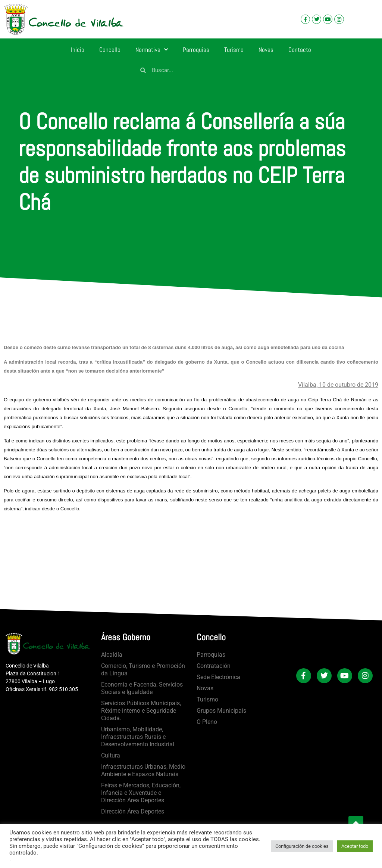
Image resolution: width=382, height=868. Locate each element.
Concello (110, 50)
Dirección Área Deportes (133, 811)
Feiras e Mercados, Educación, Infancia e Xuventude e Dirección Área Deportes (141, 793)
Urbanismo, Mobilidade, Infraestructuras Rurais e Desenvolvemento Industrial (138, 737)
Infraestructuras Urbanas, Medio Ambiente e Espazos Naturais (143, 770)
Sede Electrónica (218, 677)
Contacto (300, 50)
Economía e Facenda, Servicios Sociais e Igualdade (142, 688)
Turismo (234, 50)
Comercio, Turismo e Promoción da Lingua (143, 670)
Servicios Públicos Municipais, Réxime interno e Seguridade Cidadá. (141, 711)
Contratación (214, 666)
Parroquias (196, 50)
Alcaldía (112, 655)
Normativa (152, 50)
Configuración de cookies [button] (302, 846)
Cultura (111, 755)
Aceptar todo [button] (355, 846)
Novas (266, 50)
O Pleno (207, 722)
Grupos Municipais (221, 711)
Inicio (78, 50)
